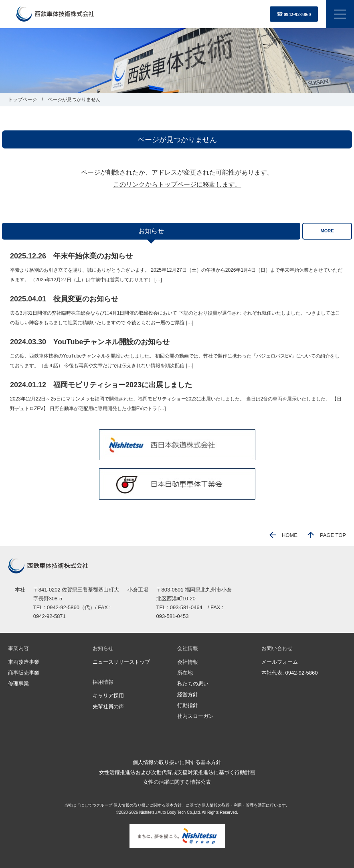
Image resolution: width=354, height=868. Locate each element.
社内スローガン (195, 716)
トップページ (22, 100)
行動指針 (188, 705)
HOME (283, 535)
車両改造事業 (24, 662)
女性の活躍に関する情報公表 (177, 782)
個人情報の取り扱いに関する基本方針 (177, 762)
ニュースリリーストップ (121, 662)
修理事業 (18, 684)
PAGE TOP (327, 535)
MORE (327, 231)
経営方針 (188, 694)
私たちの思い (193, 684)
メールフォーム (280, 662)
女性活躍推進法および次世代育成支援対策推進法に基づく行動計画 (177, 772)
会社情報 (188, 662)
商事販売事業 (24, 673)
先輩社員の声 (108, 706)
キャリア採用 (108, 696)
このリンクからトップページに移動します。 (177, 184)
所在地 (185, 673)
